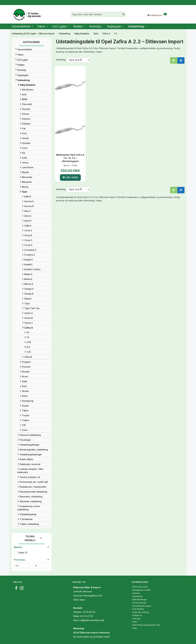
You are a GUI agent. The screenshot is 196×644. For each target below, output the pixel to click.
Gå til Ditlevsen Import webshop (91, 633)
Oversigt (136, 619)
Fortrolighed (138, 609)
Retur (135, 622)
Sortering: (61, 60)
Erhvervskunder (140, 603)
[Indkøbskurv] (157, 15)
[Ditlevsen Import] (27, 14)
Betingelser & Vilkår (141, 590)
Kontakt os (137, 615)
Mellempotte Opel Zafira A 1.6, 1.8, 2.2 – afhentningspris (70, 158)
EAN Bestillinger (140, 600)
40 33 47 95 (87, 616)
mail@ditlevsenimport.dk (91, 620)
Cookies (136, 593)
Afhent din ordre (140, 587)
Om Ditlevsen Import (142, 606)
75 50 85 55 (89, 612)
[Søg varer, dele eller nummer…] (124, 14)
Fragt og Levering (141, 612)
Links (135, 628)
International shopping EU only (146, 625)
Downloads (137, 596)
